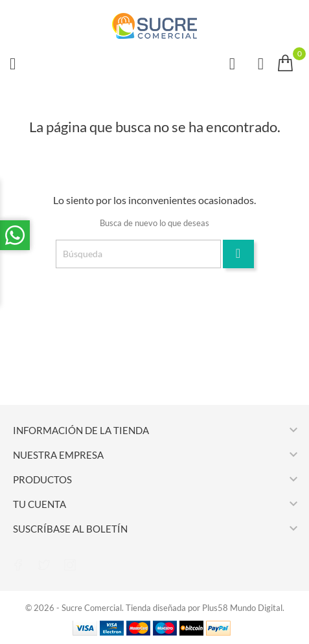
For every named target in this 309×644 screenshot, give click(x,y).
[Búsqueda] (138, 254)
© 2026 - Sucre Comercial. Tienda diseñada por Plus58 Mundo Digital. (155, 608)
